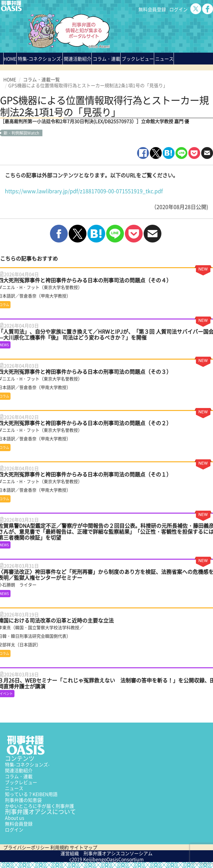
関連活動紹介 (78, 59)
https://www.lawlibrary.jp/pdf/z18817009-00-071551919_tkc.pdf (84, 191)
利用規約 (59, 847)
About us (15, 818)
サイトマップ (83, 847)
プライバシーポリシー (26, 847)
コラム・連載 (19, 776)
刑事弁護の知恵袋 (23, 800)
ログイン (178, 9)
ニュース (14, 788)
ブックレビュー (138, 59)
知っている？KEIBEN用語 (31, 794)
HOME (10, 59)
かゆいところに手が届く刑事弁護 (39, 806)
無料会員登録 (152, 9)
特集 (40, 59)
